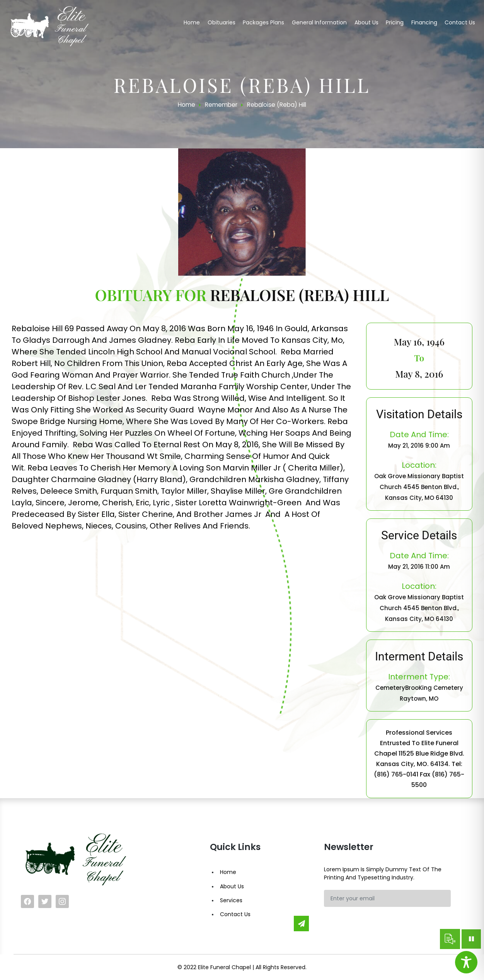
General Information (319, 22)
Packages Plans (263, 22)
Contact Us (235, 914)
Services (231, 900)
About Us (232, 886)
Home (192, 22)
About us (366, 22)
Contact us (460, 22)
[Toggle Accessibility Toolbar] (466, 962)
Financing (424, 22)
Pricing (395, 22)
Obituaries (222, 22)
